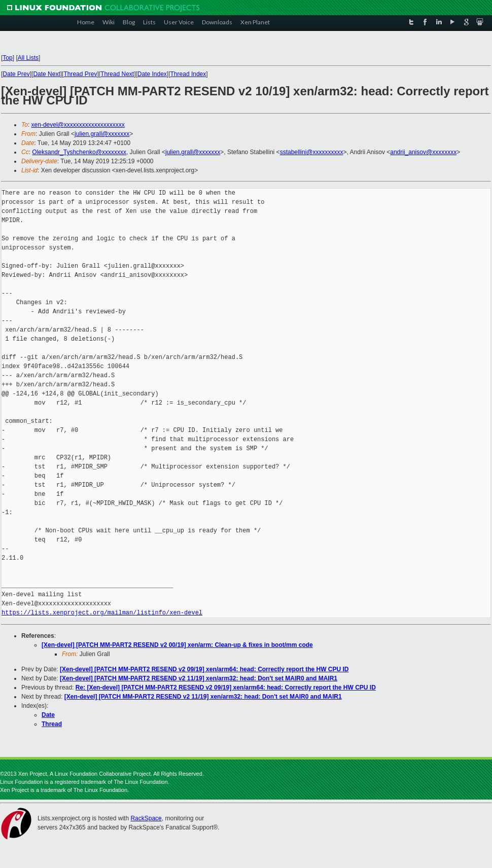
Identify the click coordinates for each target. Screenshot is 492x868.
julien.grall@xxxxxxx (102, 134)
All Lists (28, 58)
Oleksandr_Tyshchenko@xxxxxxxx (79, 152)
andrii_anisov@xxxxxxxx (423, 152)
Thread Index (188, 74)
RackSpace (146, 818)
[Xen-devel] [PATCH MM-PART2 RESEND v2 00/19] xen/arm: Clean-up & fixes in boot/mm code (177, 645)
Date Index (152, 74)
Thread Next (117, 74)
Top (7, 58)
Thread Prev (80, 74)
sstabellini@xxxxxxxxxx (312, 152)
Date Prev (16, 74)
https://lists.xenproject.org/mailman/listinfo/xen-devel (102, 613)
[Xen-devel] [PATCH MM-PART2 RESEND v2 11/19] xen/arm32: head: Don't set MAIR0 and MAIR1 (199, 678)
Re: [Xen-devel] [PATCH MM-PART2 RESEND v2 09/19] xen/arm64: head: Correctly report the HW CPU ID (226, 688)
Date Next (46, 74)
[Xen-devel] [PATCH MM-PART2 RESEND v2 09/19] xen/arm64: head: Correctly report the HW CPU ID (204, 669)
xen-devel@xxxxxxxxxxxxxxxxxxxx (78, 125)
